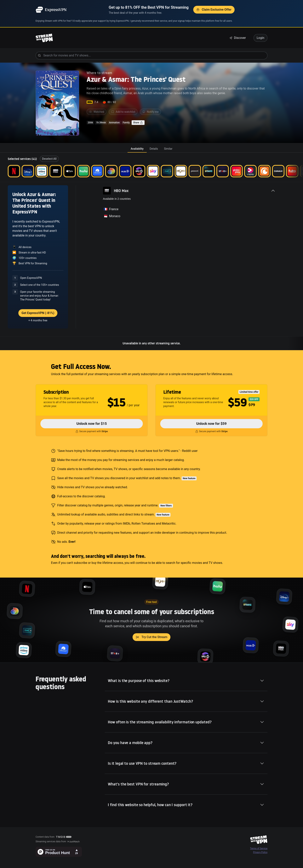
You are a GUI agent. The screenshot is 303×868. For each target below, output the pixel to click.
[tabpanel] (151, 251)
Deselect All (49, 159)
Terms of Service (259, 848)
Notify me (150, 112)
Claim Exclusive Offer (214, 10)
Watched (97, 112)
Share (138, 123)
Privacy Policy (260, 852)
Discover (238, 38)
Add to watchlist (123, 112)
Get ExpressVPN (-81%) (38, 313)
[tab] (137, 149)
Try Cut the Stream (151, 637)
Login (260, 38)
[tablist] (151, 149)
